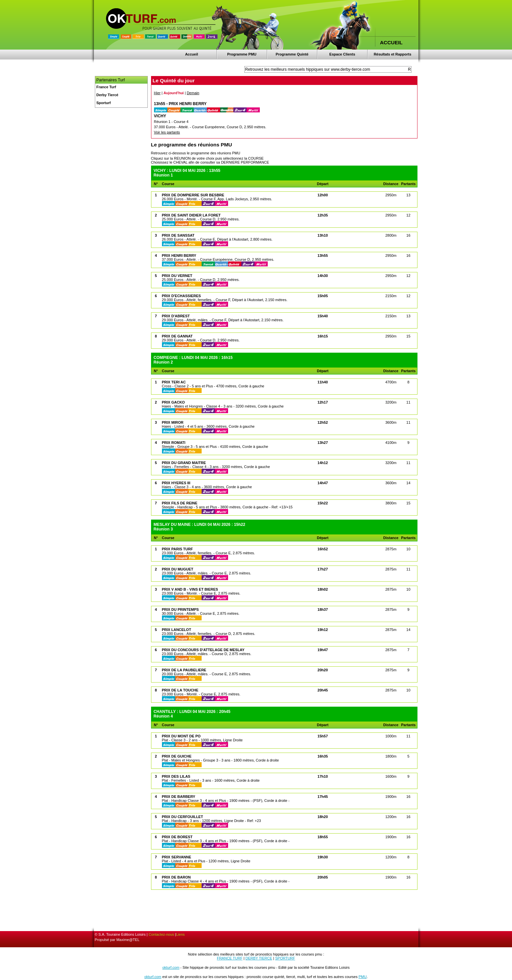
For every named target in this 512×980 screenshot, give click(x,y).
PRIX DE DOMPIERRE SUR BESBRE (193, 195)
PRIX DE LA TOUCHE (180, 690)
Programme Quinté (292, 54)
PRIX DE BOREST (177, 837)
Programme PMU (242, 54)
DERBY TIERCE (259, 958)
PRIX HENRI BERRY (179, 255)
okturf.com (171, 967)
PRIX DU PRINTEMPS (180, 609)
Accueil (192, 54)
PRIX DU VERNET (177, 276)
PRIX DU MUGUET (178, 569)
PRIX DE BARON (176, 877)
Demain (193, 93)
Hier (157, 93)
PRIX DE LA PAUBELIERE (184, 670)
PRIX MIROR (173, 422)
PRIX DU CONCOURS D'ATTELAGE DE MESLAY (203, 650)
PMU (363, 977)
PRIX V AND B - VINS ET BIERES (190, 589)
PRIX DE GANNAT (177, 336)
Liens (180, 934)
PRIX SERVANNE (177, 857)
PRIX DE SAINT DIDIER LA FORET (191, 215)
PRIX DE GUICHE (177, 756)
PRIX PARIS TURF (177, 549)
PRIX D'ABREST (176, 316)
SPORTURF (285, 958)
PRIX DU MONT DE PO (181, 736)
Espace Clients (342, 54)
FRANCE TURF (230, 958)
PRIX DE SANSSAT (178, 235)
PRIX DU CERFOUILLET (183, 817)
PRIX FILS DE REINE (180, 503)
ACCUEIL (391, 42)
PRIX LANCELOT (177, 630)
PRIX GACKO (174, 402)
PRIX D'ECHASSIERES (181, 296)
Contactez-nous (161, 934)
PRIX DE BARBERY (179, 797)
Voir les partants (167, 132)
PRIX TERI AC (174, 382)
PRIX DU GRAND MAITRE (184, 463)
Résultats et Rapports (393, 54)
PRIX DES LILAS (176, 776)
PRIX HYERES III (176, 483)
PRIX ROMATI (174, 443)
